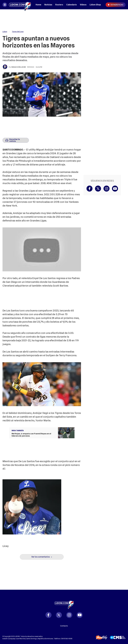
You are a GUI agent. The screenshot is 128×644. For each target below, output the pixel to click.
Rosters (59, 5)
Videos (83, 5)
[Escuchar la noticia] (16, 140)
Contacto (64, 626)
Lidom (5, 31)
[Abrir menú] (5, 5)
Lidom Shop (95, 5)
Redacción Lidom (19, 67)
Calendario (71, 5)
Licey (6, 546)
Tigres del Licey (18, 31)
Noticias (48, 5)
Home (38, 5)
